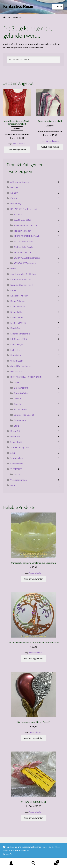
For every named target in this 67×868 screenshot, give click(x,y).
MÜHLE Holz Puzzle (24, 247)
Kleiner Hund (17, 317)
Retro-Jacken (21, 409)
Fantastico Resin (18, 6)
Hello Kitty (16, 204)
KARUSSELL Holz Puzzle (26, 225)
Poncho (18, 404)
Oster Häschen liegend (21, 366)
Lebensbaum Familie (20, 334)
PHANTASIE (16, 371)
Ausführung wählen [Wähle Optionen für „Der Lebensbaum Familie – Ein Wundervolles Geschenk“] (34, 658)
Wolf (13, 485)
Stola (17, 426)
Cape (16, 382)
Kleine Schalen (17, 301)
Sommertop (20, 420)
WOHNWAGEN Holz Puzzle (27, 258)
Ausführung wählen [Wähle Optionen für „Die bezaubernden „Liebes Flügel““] (34, 738)
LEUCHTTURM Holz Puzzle (27, 236)
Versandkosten (19, 144)
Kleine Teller (17, 312)
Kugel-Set (15, 328)
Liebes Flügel (17, 344)
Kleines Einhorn (18, 323)
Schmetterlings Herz (20, 447)
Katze (13, 290)
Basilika (18, 214)
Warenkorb (52, 861)
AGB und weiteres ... (20, 182)
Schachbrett (16, 442)
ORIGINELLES (17, 361)
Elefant (14, 198)
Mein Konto (11, 863)
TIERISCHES (16, 469)
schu (13, 453)
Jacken (17, 399)
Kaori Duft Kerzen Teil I (21, 279)
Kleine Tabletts (18, 307)
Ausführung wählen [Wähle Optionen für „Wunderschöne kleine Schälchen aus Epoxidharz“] (34, 579)
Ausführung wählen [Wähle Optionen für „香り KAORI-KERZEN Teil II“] (34, 818)
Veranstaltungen (19, 480)
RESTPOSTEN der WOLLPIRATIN (26, 377)
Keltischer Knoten (19, 296)
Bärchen (14, 187)
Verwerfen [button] (8, 854)
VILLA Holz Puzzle (23, 252)
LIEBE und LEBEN (19, 339)
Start (9, 17)
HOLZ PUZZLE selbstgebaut (24, 209)
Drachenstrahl (21, 388)
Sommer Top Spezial (24, 415)
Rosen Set (15, 431)
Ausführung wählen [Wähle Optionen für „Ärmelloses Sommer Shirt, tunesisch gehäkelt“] (17, 150)
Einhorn (14, 193)
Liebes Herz (16, 350)
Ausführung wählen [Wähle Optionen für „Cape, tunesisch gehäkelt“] (50, 147)
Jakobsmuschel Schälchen (23, 274)
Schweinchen (17, 458)
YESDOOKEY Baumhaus (25, 263)
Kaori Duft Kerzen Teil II (22, 285)
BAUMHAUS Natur (23, 220)
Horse (13, 269)
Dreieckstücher (21, 393)
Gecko (17, 474)
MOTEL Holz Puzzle (24, 242)
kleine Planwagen (23, 231)
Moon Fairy (16, 355)
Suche (33, 863)
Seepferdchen (17, 464)
